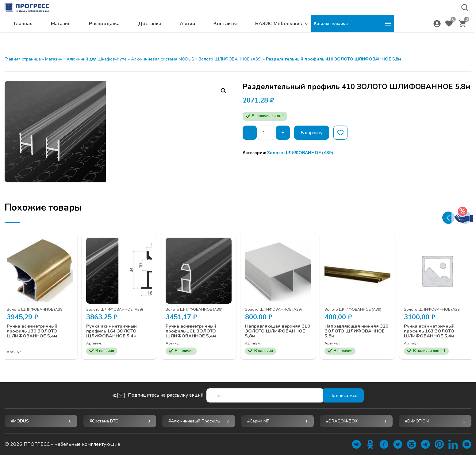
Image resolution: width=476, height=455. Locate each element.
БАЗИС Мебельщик (361, 35)
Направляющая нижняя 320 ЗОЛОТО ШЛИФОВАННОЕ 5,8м (355, 327)
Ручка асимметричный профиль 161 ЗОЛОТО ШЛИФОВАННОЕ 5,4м (195, 327)
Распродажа (187, 35)
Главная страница (23, 59)
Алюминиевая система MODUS (163, 59)
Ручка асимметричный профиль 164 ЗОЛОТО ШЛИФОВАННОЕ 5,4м (116, 327)
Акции (270, 35)
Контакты (308, 35)
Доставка (232, 35)
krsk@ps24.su (425, 20)
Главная (106, 35)
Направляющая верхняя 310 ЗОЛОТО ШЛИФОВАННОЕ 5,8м (277, 327)
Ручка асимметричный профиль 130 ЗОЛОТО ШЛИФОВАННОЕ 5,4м (36, 327)
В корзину (314, 133)
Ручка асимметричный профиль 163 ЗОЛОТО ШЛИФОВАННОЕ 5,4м (434, 327)
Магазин (144, 35)
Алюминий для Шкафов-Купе (97, 59)
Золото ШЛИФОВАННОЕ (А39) (230, 59)
